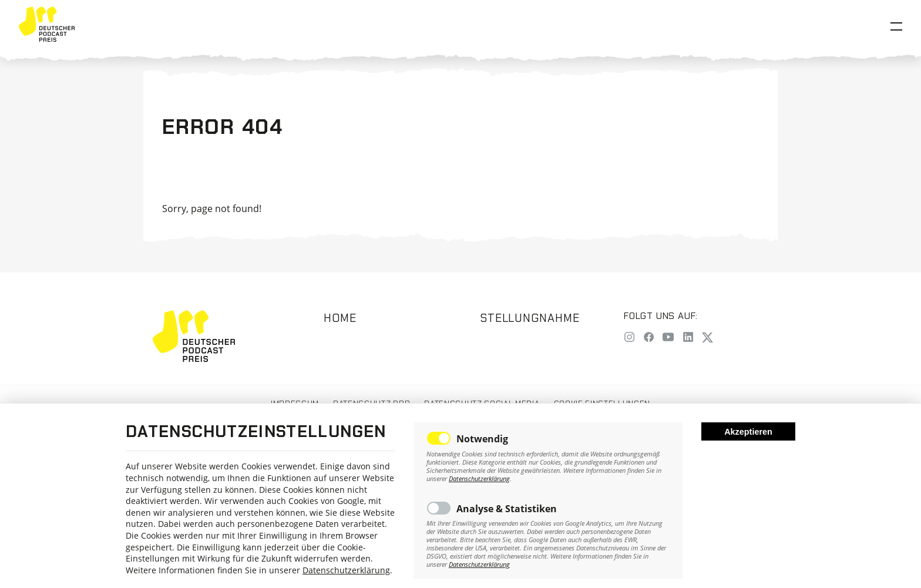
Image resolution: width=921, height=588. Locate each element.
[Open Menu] (896, 26)
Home (340, 318)
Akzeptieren (748, 432)
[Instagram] (629, 338)
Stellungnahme (530, 318)
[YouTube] (668, 338)
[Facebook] (649, 338)
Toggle (439, 438)
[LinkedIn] (688, 338)
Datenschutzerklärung (346, 570)
